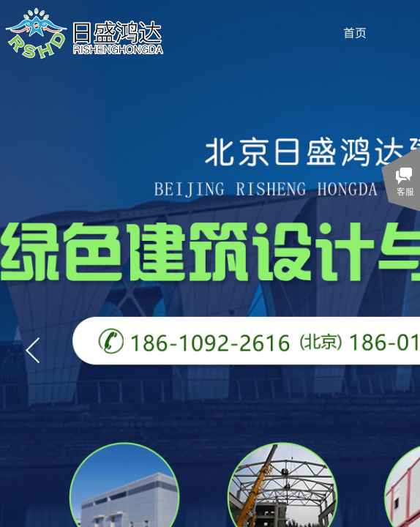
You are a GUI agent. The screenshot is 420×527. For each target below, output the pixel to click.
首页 (355, 32)
